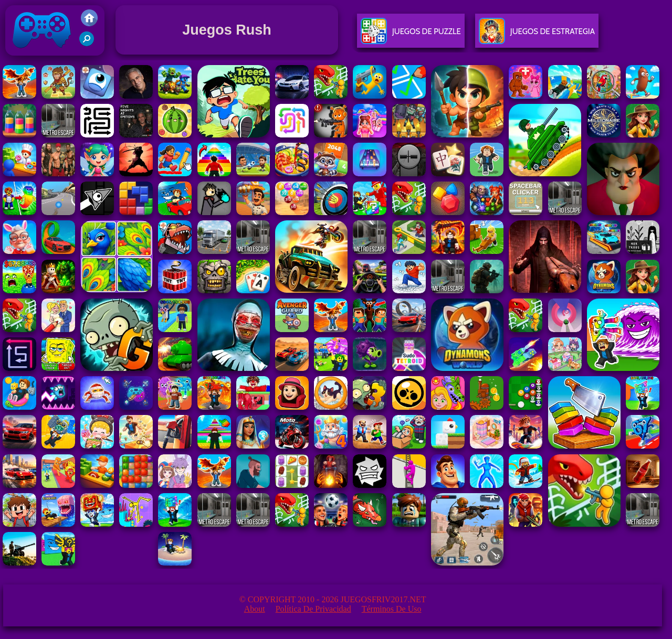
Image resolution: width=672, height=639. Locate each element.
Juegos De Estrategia (537, 35)
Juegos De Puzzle (411, 35)
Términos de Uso (392, 609)
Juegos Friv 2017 (42, 53)
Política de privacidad (313, 609)
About (255, 609)
